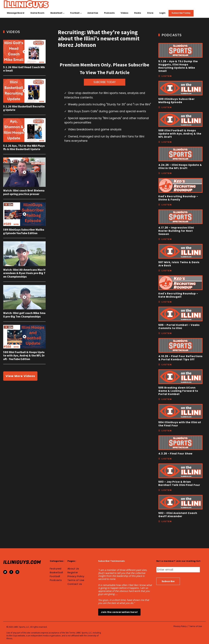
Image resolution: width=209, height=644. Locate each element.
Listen (167, 76)
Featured (56, 569)
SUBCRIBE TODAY (105, 82)
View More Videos (20, 376)
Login (162, 13)
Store (150, 13)
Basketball (56, 13)
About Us (73, 569)
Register (73, 572)
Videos (124, 13)
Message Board (16, 13)
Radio (138, 13)
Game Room (37, 13)
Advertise (93, 13)
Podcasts (109, 13)
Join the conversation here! (119, 612)
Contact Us (75, 584)
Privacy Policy (76, 576)
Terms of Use (76, 580)
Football (75, 13)
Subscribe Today (181, 13)
